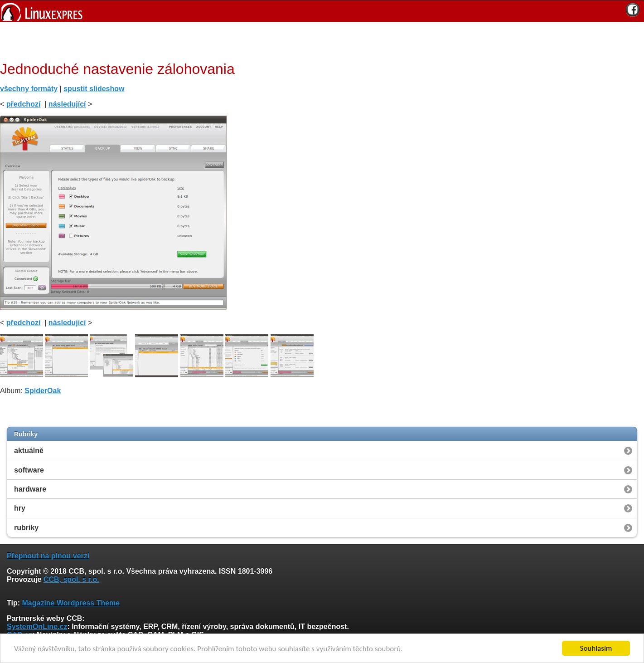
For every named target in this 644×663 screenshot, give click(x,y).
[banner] (322, 11)
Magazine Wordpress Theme (71, 603)
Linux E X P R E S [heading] (322, 11)
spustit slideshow (94, 89)
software (29, 470)
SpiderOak (43, 391)
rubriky (26, 528)
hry (20, 508)
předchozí (24, 104)
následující (67, 104)
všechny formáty (29, 89)
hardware (30, 489)
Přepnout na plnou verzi (48, 556)
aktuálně (29, 451)
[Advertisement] (319, 40)
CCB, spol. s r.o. (71, 579)
